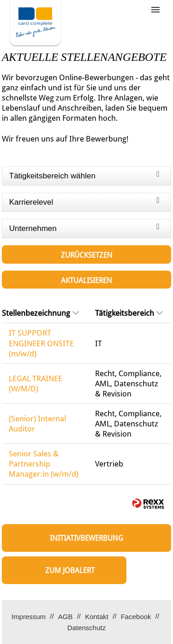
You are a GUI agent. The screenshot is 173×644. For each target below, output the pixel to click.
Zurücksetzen (87, 255)
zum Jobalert (70, 570)
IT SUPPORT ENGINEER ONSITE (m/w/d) (41, 343)
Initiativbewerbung (86, 538)
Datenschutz (86, 628)
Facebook (136, 617)
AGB (66, 617)
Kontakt (97, 617)
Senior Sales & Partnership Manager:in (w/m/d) (44, 464)
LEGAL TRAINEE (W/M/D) (36, 384)
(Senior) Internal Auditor (37, 424)
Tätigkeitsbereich (129, 313)
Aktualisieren (86, 281)
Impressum (29, 617)
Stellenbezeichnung (40, 313)
